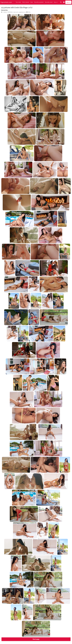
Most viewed (26, 2)
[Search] (61, 2)
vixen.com (16, 12)
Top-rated (18, 2)
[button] (64, 2)
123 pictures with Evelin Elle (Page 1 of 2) (17, 8)
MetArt (5, 12)
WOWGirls (10, 12)
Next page (36, 639)
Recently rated (49, 2)
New (32, 2)
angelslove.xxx (22, 12)
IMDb (29, 12)
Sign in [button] (68, 2)
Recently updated (39, 2)
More (55, 2)
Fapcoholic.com (6, 2)
